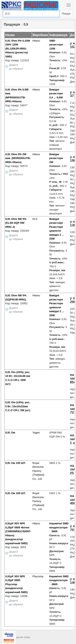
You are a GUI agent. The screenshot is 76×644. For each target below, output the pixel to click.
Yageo (36, 433)
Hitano (36, 41)
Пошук (66, 14)
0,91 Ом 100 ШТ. (16, 463)
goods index (23, 637)
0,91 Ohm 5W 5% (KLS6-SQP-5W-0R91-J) (16, 223)
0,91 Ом (10, 433)
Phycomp (38, 576)
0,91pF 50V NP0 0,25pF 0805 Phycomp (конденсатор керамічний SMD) (16, 584)
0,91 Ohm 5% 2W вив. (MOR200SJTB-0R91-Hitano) (18, 158)
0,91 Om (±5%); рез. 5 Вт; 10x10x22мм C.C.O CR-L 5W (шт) (18, 406)
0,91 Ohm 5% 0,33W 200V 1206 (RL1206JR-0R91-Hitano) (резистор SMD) (18, 49)
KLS (35, 219)
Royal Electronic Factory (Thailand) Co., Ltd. (38, 471)
